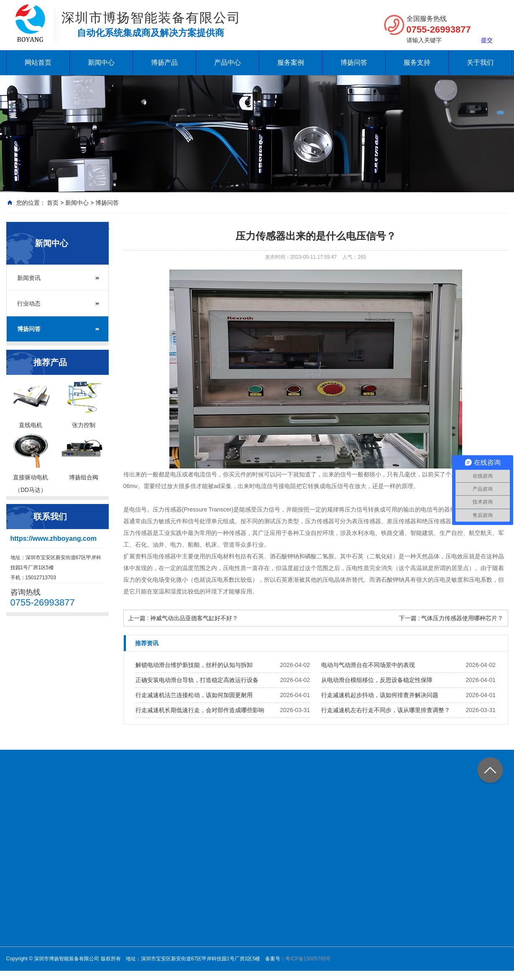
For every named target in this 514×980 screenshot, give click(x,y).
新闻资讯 (29, 278)
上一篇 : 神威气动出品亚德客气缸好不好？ (183, 618)
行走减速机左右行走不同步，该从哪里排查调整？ (386, 710)
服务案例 (291, 62)
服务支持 (417, 62)
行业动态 (29, 303)
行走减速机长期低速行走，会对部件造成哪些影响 (200, 710)
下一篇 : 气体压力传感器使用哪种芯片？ (451, 618)
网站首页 (38, 62)
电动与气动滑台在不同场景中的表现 (368, 665)
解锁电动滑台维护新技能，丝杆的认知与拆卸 (194, 665)
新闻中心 (101, 62)
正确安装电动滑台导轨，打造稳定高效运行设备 (197, 680)
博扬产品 (164, 62)
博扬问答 (354, 62)
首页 (53, 203)
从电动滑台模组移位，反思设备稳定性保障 (377, 680)
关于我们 (480, 62)
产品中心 (228, 62)
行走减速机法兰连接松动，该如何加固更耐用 (194, 695)
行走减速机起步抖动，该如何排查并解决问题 (380, 695)
